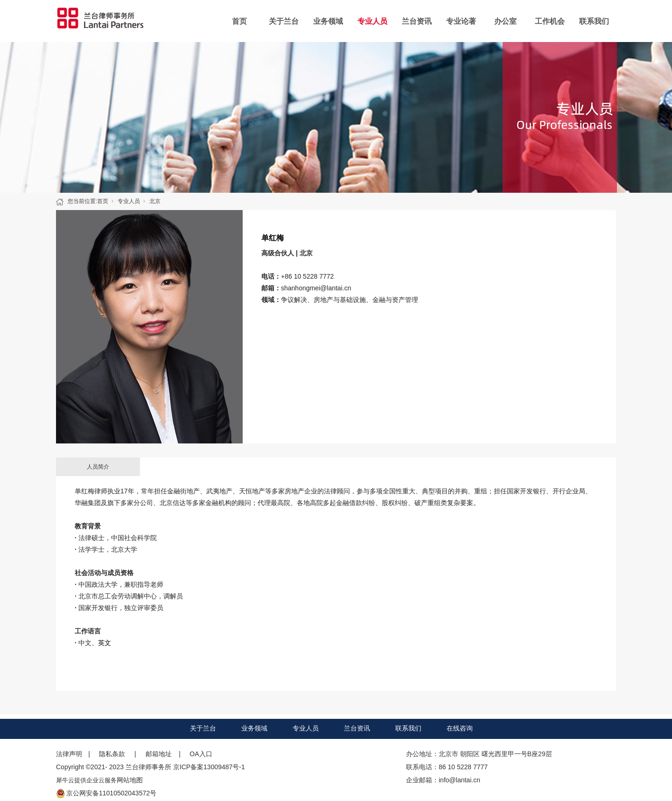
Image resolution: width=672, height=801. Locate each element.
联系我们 (594, 21)
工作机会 (550, 21)
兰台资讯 (417, 21)
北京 (155, 201)
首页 (239, 21)
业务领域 (328, 21)
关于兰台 (284, 21)
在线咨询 (460, 728)
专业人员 (372, 21)
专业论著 (461, 21)
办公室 (505, 21)
